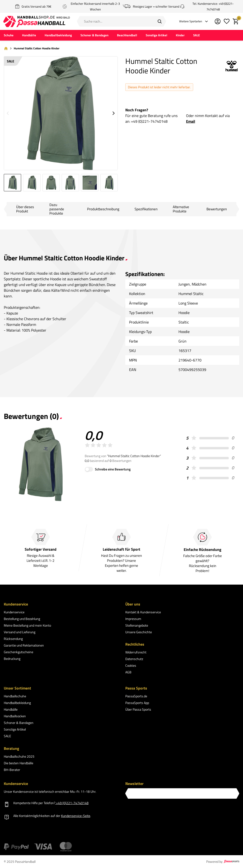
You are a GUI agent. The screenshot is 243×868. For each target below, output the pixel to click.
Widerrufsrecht (136, 653)
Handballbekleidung (58, 36)
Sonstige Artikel (157, 36)
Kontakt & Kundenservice (143, 612)
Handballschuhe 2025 (19, 757)
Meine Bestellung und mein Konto (27, 626)
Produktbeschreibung (103, 210)
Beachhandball (127, 36)
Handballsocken (15, 716)
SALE (196, 36)
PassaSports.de (136, 697)
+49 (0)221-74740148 (149, 122)
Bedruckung (12, 659)
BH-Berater (12, 770)
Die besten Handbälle (19, 763)
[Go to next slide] (114, 114)
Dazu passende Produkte (57, 210)
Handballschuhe (15, 697)
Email (191, 122)
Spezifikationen (146, 210)
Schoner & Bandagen (94, 36)
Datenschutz (134, 659)
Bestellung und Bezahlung (22, 619)
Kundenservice (14, 612)
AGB (128, 673)
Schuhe (9, 36)
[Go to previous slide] (8, 114)
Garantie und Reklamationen (24, 645)
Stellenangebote (137, 626)
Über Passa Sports (138, 710)
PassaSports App (137, 703)
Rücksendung (13, 639)
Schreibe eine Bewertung (113, 470)
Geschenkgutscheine (19, 652)
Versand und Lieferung (20, 632)
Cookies (131, 666)
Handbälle (29, 36)
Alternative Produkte (181, 210)
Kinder (180, 36)
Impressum (133, 619)
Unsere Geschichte (139, 632)
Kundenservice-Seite (76, 816)
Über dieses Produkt (25, 210)
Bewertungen (217, 210)
